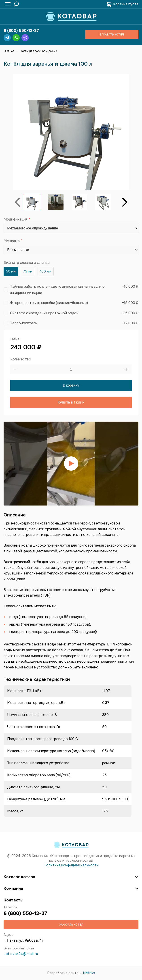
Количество (21, 359)
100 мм (46, 271)
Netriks (89, 973)
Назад (17, 202)
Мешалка (12, 241)
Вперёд (125, 202)
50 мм (11, 271)
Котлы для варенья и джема (39, 51)
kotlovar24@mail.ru (21, 954)
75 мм (28, 271)
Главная (9, 51)
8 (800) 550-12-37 (21, 31)
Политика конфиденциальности (71, 865)
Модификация (16, 219)
